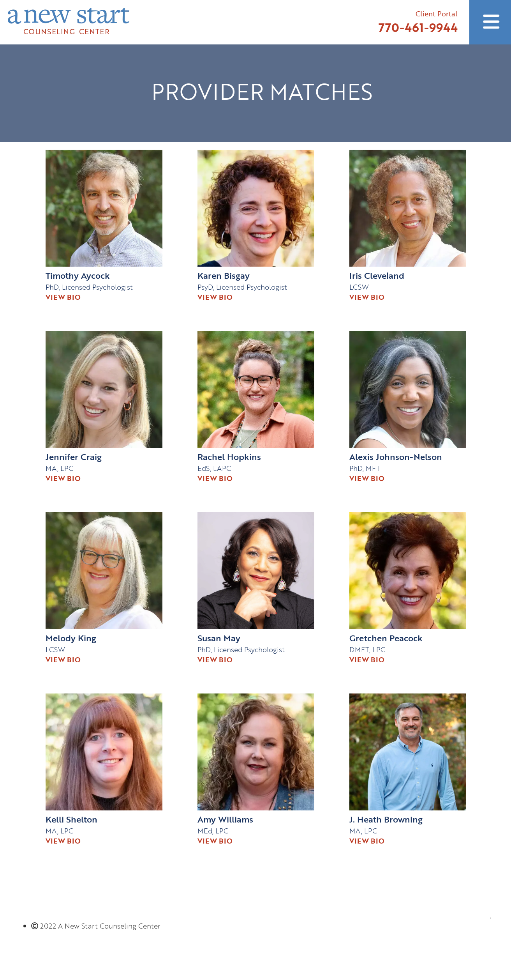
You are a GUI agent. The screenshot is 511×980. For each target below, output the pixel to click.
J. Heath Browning (386, 819)
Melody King (71, 638)
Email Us (471, 934)
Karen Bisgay (224, 275)
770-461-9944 (418, 27)
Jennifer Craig (74, 457)
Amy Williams (225, 819)
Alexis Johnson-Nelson (396, 457)
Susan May (219, 638)
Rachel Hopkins (229, 457)
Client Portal (437, 14)
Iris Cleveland (377, 275)
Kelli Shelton (71, 819)
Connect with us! (458, 880)
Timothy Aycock (78, 275)
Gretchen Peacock (386, 638)
